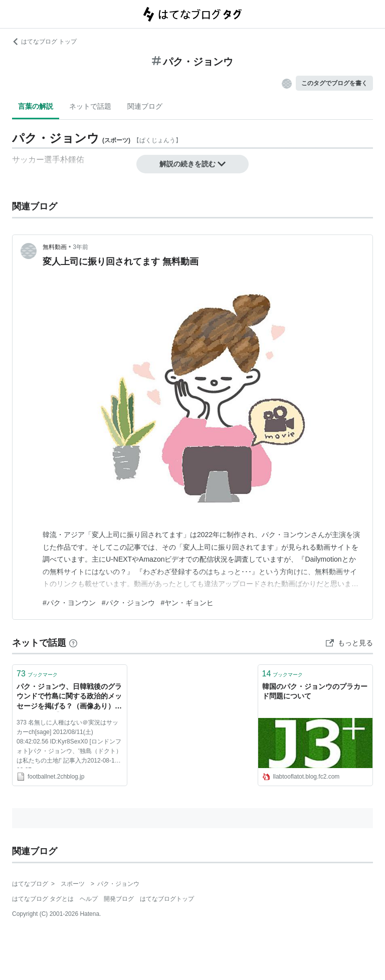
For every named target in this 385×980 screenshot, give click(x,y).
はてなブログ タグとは (43, 899)
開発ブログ (119, 899)
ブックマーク (37, 674)
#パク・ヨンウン (69, 603)
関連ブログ (145, 106)
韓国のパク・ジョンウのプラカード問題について (315, 691)
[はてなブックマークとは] (73, 643)
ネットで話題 (90, 106)
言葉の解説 (36, 106)
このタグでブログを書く (334, 83)
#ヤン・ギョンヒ (187, 603)
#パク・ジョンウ (128, 603)
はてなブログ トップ (44, 42)
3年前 (80, 247)
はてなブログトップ (167, 899)
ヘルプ (89, 899)
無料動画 (55, 247)
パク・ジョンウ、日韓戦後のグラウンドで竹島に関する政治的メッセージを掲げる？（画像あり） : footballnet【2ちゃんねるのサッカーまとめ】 (69, 697)
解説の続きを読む (192, 164)
